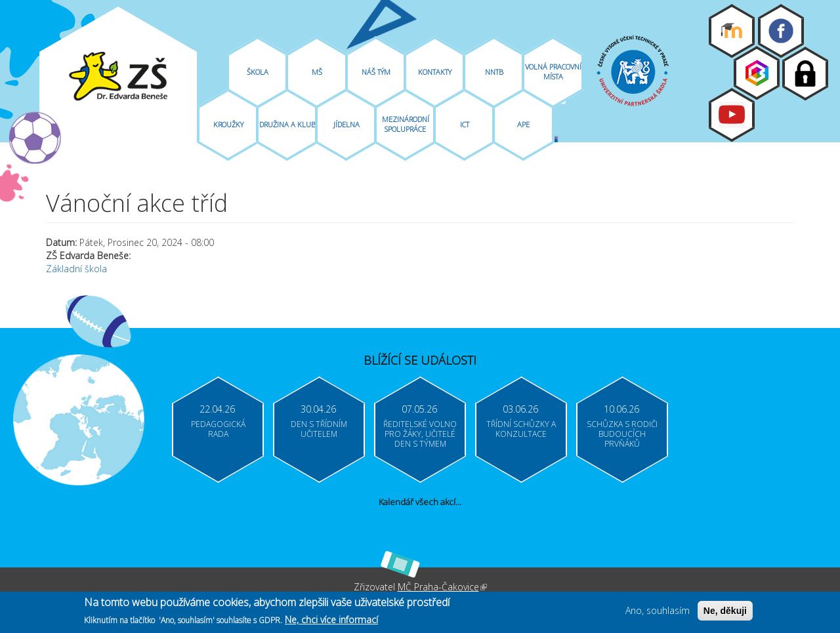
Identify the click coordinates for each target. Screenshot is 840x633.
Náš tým (376, 72)
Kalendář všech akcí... (420, 502)
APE (523, 124)
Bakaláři (757, 73)
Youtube (732, 115)
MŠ (317, 72)
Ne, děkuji (725, 613)
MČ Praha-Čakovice (442, 587)
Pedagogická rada (218, 429)
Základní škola (76, 269)
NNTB (494, 72)
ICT (465, 124)
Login (805, 73)
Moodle (732, 31)
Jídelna (346, 124)
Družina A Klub (287, 124)
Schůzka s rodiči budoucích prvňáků (622, 434)
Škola (258, 72)
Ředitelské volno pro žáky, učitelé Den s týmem (420, 434)
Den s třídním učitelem (319, 429)
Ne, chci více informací (331, 621)
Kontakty (435, 72)
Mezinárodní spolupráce (406, 124)
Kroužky (228, 124)
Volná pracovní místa (553, 71)
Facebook (781, 31)
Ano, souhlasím (658, 612)
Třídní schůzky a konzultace (521, 429)
